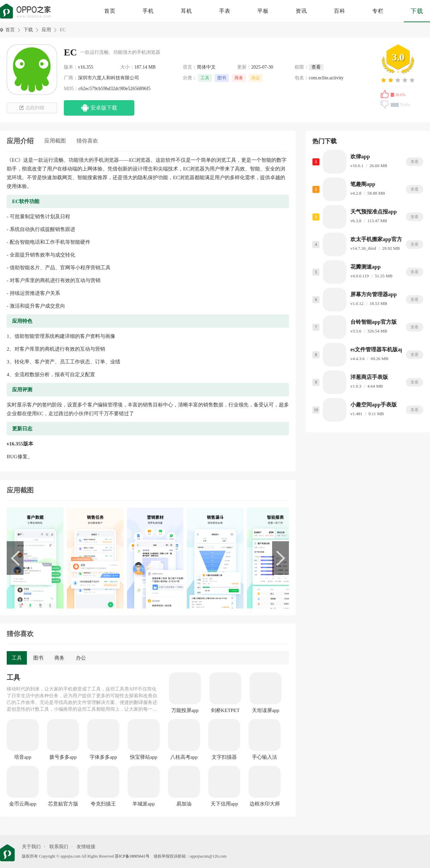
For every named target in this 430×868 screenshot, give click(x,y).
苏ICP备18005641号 (132, 856)
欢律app (360, 156)
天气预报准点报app (374, 212)
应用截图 (55, 141)
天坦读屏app (266, 710)
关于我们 (31, 847)
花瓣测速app (365, 267)
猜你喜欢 (87, 141)
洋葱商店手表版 (369, 377)
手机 (148, 11)
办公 (256, 78)
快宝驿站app (144, 757)
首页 (110, 11)
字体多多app (103, 757)
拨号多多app (63, 757)
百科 (340, 11)
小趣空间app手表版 (374, 405)
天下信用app (224, 804)
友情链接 (86, 847)
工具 (205, 78)
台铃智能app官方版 (374, 322)
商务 (239, 78)
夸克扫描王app (103, 804)
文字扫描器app (224, 757)
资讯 (301, 11)
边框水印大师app (265, 804)
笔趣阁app (363, 184)
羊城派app (144, 804)
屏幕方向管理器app (374, 294)
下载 (417, 11)
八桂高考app (184, 757)
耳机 (186, 11)
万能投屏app (185, 710)
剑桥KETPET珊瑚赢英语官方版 (225, 711)
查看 (415, 162)
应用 (46, 30)
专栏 (378, 11)
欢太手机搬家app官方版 (379, 239)
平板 (263, 11)
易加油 (184, 804)
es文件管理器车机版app (378, 349)
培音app (23, 757)
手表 (225, 11)
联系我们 (59, 847)
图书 (222, 78)
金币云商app (23, 804)
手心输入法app (265, 757)
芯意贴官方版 (63, 804)
